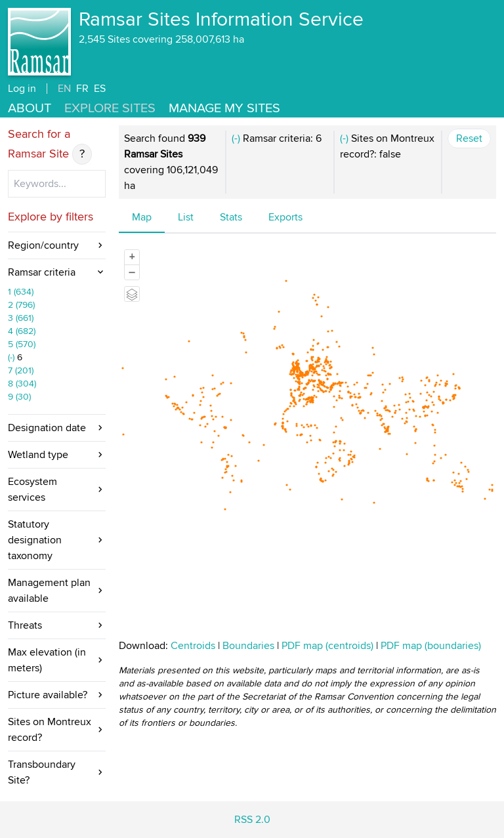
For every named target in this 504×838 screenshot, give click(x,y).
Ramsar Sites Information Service (221, 20)
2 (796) (21, 305)
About (30, 108)
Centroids (193, 646)
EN (64, 89)
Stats (231, 217)
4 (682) (22, 331)
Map (142, 217)
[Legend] (132, 294)
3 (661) (21, 318)
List (186, 217)
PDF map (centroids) (329, 646)
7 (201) (21, 370)
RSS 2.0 (252, 820)
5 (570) (22, 344)
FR (82, 89)
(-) (12, 357)
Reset (469, 138)
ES (100, 89)
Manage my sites (224, 108)
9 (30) (19, 397)
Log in (22, 89)
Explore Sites (110, 108)
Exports (285, 217)
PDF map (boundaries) (431, 646)
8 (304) (22, 384)
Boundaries (248, 646)
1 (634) (21, 292)
